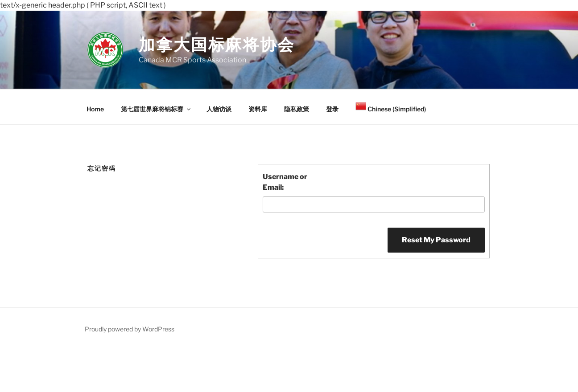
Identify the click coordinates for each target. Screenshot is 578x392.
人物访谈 (219, 109)
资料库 (258, 109)
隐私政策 (297, 109)
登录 (332, 109)
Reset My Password (436, 240)
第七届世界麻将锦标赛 (156, 109)
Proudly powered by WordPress (130, 329)
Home (95, 109)
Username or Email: (285, 182)
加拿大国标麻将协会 (217, 45)
